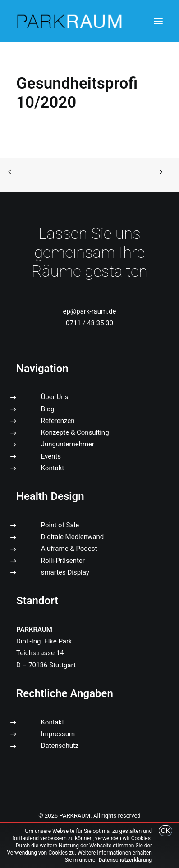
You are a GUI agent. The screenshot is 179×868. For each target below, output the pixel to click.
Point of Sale (60, 525)
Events (51, 456)
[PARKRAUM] (70, 21)
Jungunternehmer (68, 444)
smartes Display (65, 572)
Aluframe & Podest (69, 549)
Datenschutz (60, 746)
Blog (48, 409)
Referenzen (58, 421)
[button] (158, 21)
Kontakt (53, 468)
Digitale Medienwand (73, 537)
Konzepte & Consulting (75, 432)
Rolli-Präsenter (63, 561)
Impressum (58, 734)
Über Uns (55, 397)
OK (165, 831)
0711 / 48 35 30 (89, 323)
